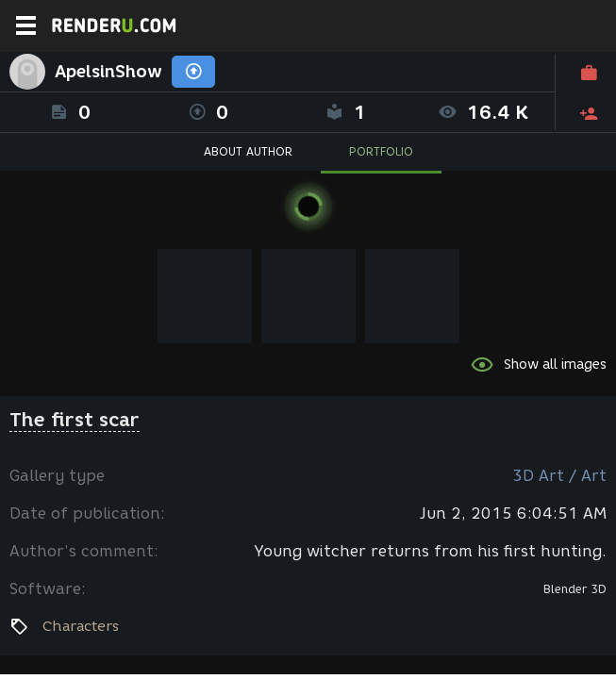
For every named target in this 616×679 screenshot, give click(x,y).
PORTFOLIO (381, 151)
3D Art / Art (559, 476)
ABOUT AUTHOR (248, 151)
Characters (81, 626)
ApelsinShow (108, 72)
